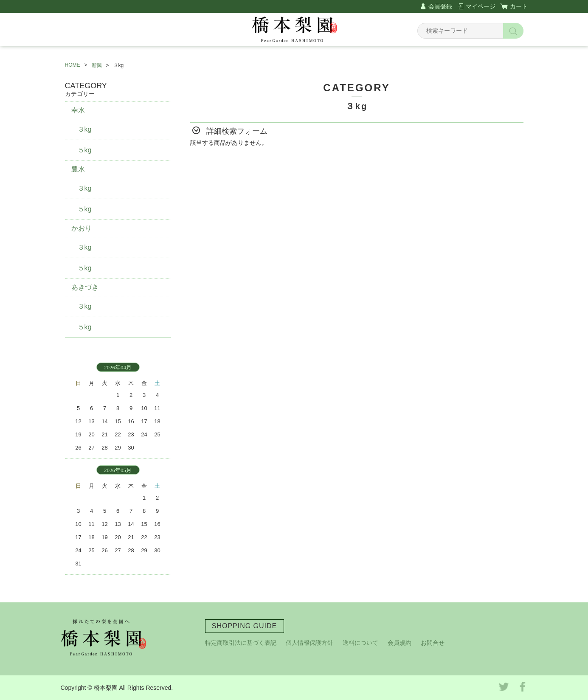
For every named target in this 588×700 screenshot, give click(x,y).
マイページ (481, 6)
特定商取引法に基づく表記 (241, 643)
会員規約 (400, 643)
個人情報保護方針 (309, 643)
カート (519, 6)
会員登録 (440, 6)
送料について (360, 643)
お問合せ (433, 643)
